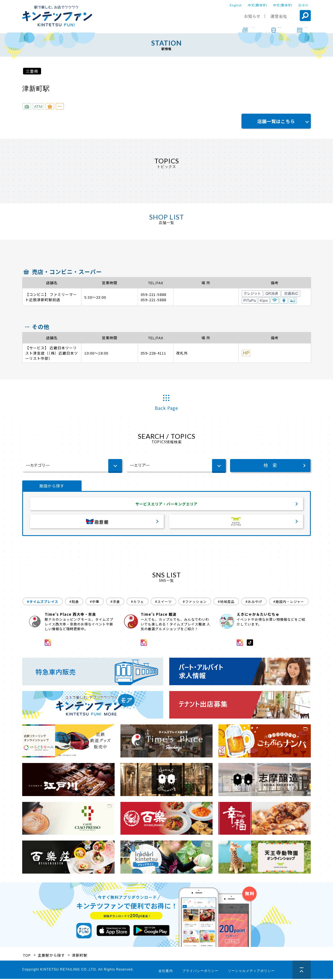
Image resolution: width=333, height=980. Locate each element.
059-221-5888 (153, 294)
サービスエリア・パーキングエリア (167, 504)
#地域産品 (226, 603)
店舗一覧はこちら (276, 121)
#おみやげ (254, 603)
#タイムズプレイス (43, 603)
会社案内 (166, 972)
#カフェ (138, 603)
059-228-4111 (153, 353)
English (236, 5)
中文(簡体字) (258, 5)
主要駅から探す (51, 956)
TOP (27, 956)
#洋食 (115, 603)
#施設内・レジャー (289, 603)
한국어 (303, 5)
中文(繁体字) (283, 5)
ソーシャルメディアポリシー (251, 972)
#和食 (74, 603)
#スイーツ (163, 603)
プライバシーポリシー (200, 972)
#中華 (95, 603)
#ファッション (195, 603)
